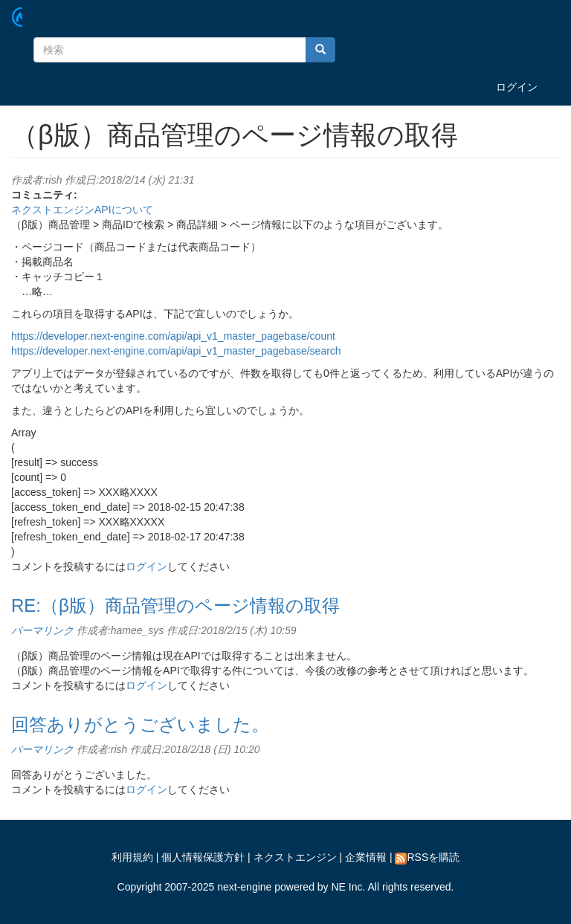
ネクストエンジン (295, 857)
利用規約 (132, 857)
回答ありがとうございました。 (140, 724)
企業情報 (366, 857)
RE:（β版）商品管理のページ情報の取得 (175, 605)
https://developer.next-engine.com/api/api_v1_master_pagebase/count (173, 336)
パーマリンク (42, 630)
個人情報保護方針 (203, 857)
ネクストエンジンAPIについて (82, 210)
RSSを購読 (427, 857)
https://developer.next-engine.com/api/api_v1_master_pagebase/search (176, 351)
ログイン (517, 87)
